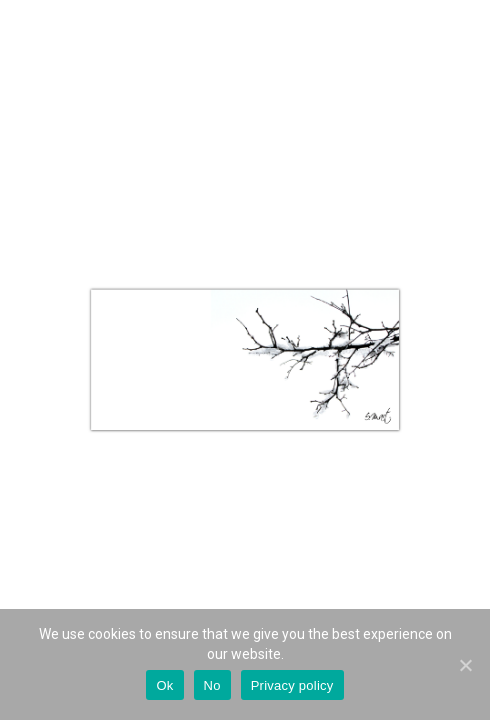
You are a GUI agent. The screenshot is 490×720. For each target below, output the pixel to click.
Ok (164, 685)
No (212, 685)
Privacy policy (292, 685)
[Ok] (465, 665)
